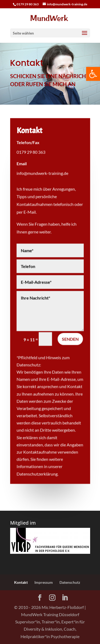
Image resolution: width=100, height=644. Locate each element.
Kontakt (21, 582)
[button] (93, 74)
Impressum (44, 582)
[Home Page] (50, 18)
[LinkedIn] (65, 598)
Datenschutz (70, 582)
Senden (70, 339)
